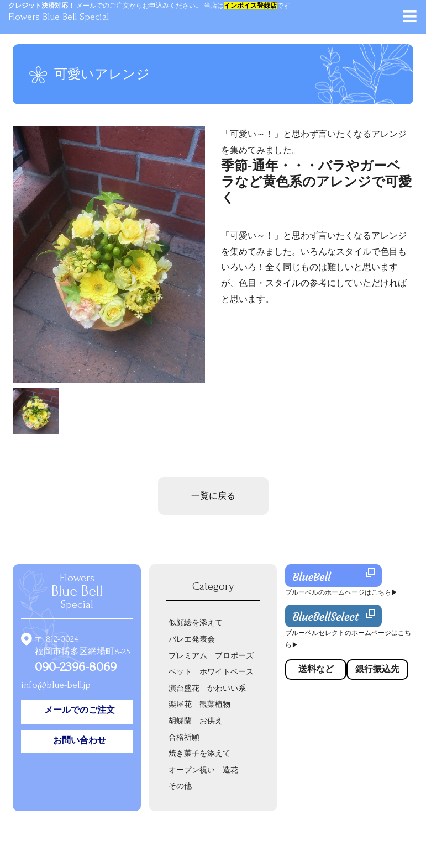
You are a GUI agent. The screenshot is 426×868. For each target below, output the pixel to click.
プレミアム (188, 656)
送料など (316, 669)
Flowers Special (77, 591)
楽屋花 (180, 704)
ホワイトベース (227, 672)
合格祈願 (184, 737)
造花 (230, 770)
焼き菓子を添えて (199, 753)
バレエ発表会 (192, 639)
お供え (211, 721)
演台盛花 (184, 688)
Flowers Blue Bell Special (59, 17)
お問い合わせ (80, 740)
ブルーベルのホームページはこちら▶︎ (341, 593)
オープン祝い (192, 770)
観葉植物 (215, 704)
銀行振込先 (377, 669)
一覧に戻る (213, 496)
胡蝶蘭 (180, 721)
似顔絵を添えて (196, 623)
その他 (180, 786)
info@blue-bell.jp (56, 685)
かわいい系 (227, 688)
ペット (180, 672)
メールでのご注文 (80, 710)
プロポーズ (234, 656)
